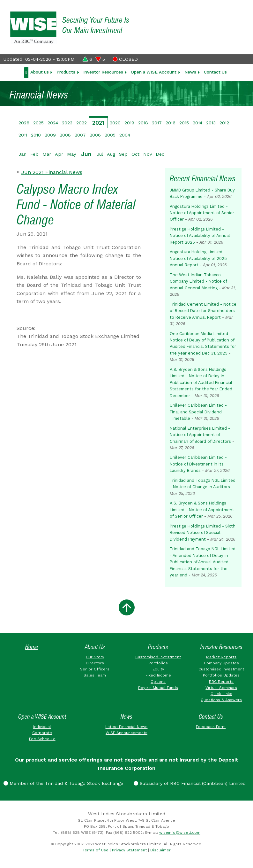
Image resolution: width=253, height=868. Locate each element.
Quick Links (221, 694)
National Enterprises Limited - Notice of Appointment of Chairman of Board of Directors (200, 435)
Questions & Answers (221, 700)
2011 (23, 135)
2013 (211, 123)
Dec (160, 154)
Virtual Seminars (221, 688)
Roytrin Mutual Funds (158, 688)
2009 (50, 135)
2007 (80, 135)
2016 (171, 123)
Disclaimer (160, 850)
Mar (47, 154)
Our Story (95, 657)
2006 (95, 135)
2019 (129, 123)
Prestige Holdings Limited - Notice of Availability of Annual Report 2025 (200, 236)
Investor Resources (103, 72)
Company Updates (221, 663)
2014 (197, 123)
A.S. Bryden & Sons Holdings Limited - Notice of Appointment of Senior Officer (202, 510)
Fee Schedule (42, 739)
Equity (158, 669)
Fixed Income (158, 675)
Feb (34, 154)
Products (66, 72)
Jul (100, 154)
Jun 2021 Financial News (52, 172)
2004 (125, 135)
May (71, 154)
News (190, 72)
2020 (115, 123)
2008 (65, 135)
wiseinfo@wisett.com (180, 833)
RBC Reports (221, 682)
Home (32, 647)
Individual (42, 727)
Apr (59, 154)
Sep (123, 154)
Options (158, 682)
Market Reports (221, 657)
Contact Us (215, 72)
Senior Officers (95, 669)
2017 (157, 123)
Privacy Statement (129, 850)
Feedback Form (211, 727)
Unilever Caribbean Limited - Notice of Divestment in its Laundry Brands (198, 464)
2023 (67, 123)
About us (40, 72)
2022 (82, 123)
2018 (143, 123)
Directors (95, 663)
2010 (36, 135)
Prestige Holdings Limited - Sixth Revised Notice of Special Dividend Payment (203, 533)
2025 (38, 123)
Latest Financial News (126, 727)
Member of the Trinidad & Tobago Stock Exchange (63, 783)
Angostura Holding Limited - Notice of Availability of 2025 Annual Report (198, 258)
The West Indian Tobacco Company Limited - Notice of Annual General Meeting (198, 281)
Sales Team (95, 675)
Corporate (42, 733)
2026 (24, 123)
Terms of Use (96, 850)
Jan (22, 154)
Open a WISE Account (154, 72)
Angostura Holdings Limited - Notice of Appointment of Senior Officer (202, 213)
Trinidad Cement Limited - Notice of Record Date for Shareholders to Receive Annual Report (203, 311)
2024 (53, 123)
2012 (224, 123)
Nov (148, 154)
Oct (135, 154)
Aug (111, 154)
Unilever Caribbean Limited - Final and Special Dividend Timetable (198, 412)
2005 (110, 135)
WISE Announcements (126, 733)
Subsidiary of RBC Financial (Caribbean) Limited (190, 783)
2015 (184, 123)
